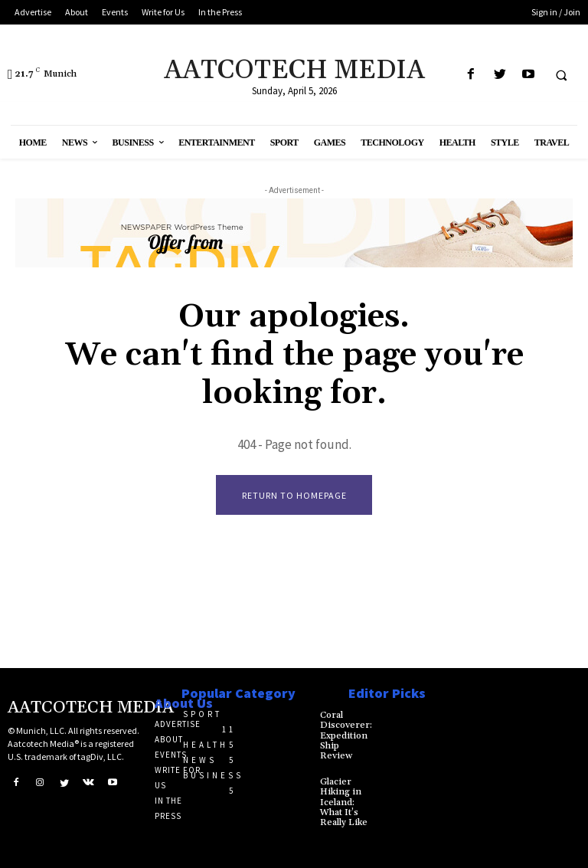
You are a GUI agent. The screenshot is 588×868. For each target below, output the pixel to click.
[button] (561, 75)
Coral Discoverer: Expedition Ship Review (346, 735)
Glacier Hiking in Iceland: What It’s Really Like (344, 802)
